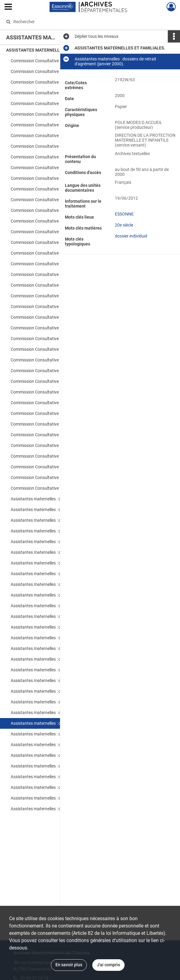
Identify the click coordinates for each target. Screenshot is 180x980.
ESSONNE (124, 227)
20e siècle (124, 238)
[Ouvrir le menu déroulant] (8, 7)
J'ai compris (108, 965)
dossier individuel (131, 249)
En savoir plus (69, 965)
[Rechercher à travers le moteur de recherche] (85, 22)
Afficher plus (145, 154)
